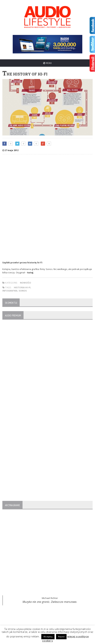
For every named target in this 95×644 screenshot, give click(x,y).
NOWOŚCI (25, 283)
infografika (10, 291)
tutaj (30, 272)
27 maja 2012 (10, 150)
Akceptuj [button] (48, 637)
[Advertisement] (47, 181)
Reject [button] (61, 637)
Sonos (23, 291)
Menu (47, 63)
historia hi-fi (22, 287)
